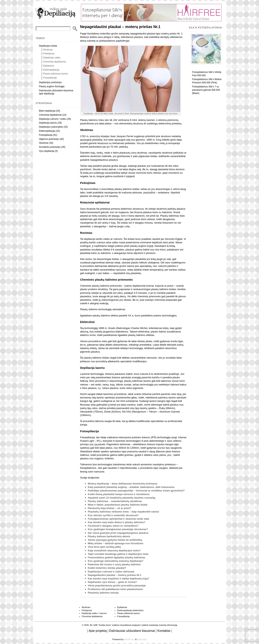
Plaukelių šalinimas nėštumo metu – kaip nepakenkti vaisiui (123, 512)
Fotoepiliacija (50, 78)
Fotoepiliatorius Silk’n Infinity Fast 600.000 (207, 74)
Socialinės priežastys (50, 147)
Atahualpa (142, 639)
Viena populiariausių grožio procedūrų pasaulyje (117, 585)
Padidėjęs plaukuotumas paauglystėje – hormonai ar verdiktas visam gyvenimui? (136, 491)
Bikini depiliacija (47, 111)
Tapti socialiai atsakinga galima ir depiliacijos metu (118, 554)
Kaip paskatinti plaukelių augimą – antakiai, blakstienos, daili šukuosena (131, 487)
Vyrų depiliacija (47, 151)
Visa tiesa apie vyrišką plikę (104, 547)
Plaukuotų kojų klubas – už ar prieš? (110, 508)
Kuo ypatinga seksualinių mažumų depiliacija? (116, 561)
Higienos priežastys (49, 139)
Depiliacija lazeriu (48, 123)
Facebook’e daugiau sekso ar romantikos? (113, 526)
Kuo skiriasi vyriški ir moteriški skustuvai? (113, 515)
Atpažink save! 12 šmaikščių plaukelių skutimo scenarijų (122, 498)
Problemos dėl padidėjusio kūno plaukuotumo (115, 589)
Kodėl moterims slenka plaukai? (107, 568)
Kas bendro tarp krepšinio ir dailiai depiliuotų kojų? (119, 579)
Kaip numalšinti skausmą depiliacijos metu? (114, 550)
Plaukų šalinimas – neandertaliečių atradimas (115, 501)
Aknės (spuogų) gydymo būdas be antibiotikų (115, 540)
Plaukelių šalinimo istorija (103, 593)
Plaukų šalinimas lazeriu (56, 74)
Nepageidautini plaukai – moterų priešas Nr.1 (115, 575)
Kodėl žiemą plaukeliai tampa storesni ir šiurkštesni (119, 494)
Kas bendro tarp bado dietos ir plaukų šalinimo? (117, 522)
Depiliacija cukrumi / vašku (53, 119)
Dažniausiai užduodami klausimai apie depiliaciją (56, 92)
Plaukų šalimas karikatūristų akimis (109, 536)
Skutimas (48, 50)
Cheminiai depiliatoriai (55, 62)
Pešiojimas (49, 54)
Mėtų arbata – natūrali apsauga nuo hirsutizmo (116, 543)
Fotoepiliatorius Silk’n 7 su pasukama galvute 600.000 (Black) (206, 90)
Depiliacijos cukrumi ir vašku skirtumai (111, 572)
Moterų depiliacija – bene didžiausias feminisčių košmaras (123, 484)
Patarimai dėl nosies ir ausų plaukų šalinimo (114, 564)
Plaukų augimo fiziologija (52, 86)
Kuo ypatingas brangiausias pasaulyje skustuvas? (118, 529)
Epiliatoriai (49, 66)
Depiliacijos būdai (48, 46)
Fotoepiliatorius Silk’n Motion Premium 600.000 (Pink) (207, 81)
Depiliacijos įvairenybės (51, 127)
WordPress (129, 639)
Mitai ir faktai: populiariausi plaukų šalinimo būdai (118, 505)
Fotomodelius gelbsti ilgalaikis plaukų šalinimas (117, 557)
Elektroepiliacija (51, 70)
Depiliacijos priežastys (50, 82)
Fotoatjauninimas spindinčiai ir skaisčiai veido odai (118, 519)
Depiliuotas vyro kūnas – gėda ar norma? (112, 582)
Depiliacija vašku (52, 58)
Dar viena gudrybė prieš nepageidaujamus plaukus (118, 533)
